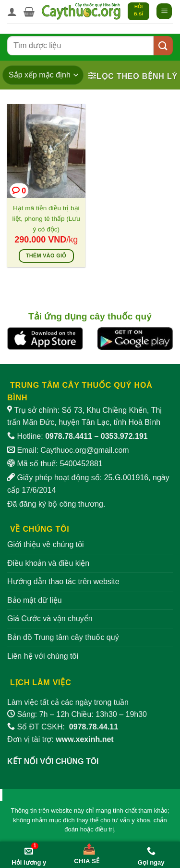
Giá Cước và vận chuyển (50, 619)
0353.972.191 (124, 436)
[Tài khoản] (12, 12)
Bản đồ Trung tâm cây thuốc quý (63, 637)
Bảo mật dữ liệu (35, 600)
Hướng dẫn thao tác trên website (63, 581)
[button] (29, 12)
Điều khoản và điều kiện (48, 563)
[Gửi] (163, 45)
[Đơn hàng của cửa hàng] (43, 75)
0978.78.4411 (69, 436)
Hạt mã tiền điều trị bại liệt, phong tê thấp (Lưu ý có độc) (46, 219)
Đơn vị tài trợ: (60, 739)
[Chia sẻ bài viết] (87, 852)
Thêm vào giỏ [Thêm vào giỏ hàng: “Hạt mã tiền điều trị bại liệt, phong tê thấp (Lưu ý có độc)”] (46, 255)
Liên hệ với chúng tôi (43, 656)
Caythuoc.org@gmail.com (84, 450)
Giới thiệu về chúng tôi (46, 544)
